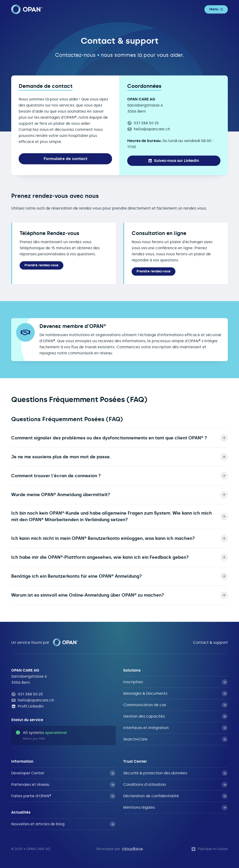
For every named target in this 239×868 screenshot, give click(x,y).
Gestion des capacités (175, 716)
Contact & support (210, 642)
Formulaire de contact (65, 159)
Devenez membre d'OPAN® (73, 326)
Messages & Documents (175, 694)
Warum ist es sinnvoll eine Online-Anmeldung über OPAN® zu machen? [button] (119, 595)
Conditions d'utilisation (175, 785)
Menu (216, 9)
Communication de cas (175, 705)
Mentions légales (175, 808)
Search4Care (175, 739)
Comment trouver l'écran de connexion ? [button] (119, 476)
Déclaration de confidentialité (175, 796)
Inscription (175, 682)
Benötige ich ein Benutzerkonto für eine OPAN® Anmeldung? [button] (119, 576)
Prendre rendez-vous (41, 265)
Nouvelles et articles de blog (63, 824)
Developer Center (63, 773)
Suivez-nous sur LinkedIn (174, 161)
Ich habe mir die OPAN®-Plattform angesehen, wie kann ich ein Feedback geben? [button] (119, 557)
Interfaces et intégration (175, 728)
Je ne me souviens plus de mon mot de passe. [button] (119, 457)
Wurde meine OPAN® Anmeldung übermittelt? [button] (119, 495)
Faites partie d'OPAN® (63, 796)
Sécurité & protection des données (175, 773)
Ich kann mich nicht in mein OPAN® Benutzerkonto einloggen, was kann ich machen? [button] (119, 538)
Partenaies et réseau (63, 785)
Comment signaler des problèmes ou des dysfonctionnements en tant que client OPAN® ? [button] (119, 438)
